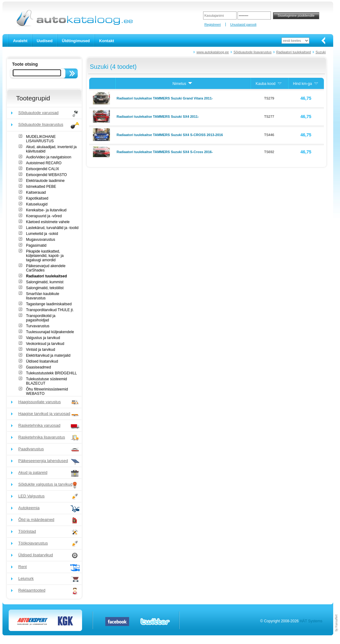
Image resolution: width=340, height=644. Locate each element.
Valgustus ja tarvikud (43, 338)
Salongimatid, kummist (45, 282)
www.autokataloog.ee (213, 52)
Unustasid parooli (243, 24)
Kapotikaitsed (37, 198)
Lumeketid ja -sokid (42, 234)
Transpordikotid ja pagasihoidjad (41, 318)
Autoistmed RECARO (44, 163)
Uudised (44, 41)
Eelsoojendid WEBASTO (46, 175)
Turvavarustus (38, 326)
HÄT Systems (311, 621)
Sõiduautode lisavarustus (253, 52)
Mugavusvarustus (41, 240)
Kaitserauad (36, 192)
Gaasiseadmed (39, 367)
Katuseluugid (37, 204)
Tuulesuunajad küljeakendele (50, 332)
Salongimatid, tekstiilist (45, 288)
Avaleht (20, 41)
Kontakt (107, 41)
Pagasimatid (36, 245)
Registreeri (213, 24)
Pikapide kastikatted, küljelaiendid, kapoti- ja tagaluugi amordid (45, 256)
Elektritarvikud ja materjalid (48, 355)
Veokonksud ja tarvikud (45, 344)
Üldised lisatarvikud (42, 361)
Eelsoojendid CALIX (43, 169)
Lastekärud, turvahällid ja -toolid (52, 228)
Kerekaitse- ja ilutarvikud (46, 210)
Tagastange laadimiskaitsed (49, 304)
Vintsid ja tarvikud (41, 350)
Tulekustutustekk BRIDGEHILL (51, 373)
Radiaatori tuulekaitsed (294, 52)
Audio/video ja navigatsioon (49, 157)
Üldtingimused (76, 41)
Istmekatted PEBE (41, 187)
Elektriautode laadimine (45, 181)
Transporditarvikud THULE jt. (50, 310)
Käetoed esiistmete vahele (48, 222)
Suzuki (321, 52)
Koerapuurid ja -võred (44, 216)
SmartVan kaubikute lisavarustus (43, 296)
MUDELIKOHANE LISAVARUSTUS (41, 139)
